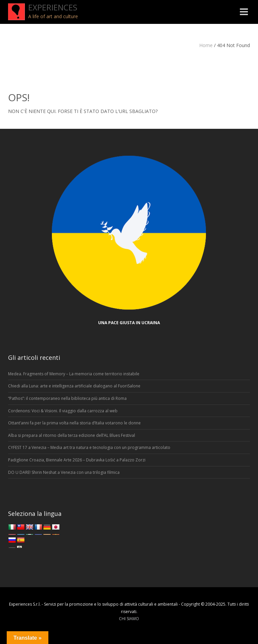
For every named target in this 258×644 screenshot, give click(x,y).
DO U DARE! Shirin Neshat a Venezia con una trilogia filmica (64, 472)
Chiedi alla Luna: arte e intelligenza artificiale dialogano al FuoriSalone (74, 386)
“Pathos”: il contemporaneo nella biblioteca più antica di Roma (67, 398)
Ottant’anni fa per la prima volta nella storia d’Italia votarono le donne (74, 423)
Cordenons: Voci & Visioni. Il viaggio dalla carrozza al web (63, 411)
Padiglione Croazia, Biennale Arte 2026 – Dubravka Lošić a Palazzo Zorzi (77, 460)
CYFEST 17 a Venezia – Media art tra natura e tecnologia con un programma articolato (89, 447)
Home (206, 45)
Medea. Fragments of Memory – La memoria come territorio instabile (74, 374)
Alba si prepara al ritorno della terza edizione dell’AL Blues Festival (72, 435)
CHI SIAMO (129, 619)
